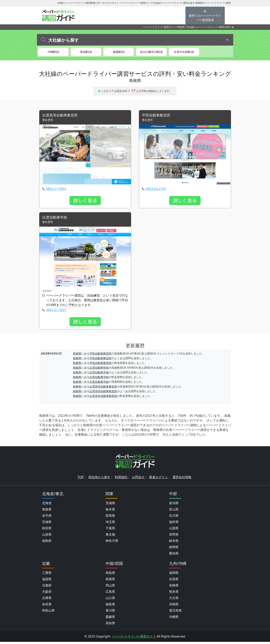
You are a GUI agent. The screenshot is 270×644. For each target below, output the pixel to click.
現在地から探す (99, 479)
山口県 (110, 600)
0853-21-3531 (56, 312)
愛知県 (174, 555)
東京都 (110, 537)
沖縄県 (174, 619)
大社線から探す (64, 40)
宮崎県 (174, 606)
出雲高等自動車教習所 (62, 117)
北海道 (47, 505)
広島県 (110, 594)
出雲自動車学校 (56, 219)
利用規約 (121, 479)
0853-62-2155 (156, 191)
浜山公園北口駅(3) (151, 52)
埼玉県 (110, 524)
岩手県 (47, 518)
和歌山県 (48, 613)
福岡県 (174, 575)
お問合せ (138, 479)
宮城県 (47, 524)
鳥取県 (110, 575)
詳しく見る (85, 202)
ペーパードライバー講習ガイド (159, 27)
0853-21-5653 (56, 191)
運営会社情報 (182, 479)
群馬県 (110, 518)
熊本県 (174, 594)
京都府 (47, 587)
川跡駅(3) (53, 52)
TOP (81, 479)
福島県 (47, 543)
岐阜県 (174, 543)
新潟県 (174, 505)
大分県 (174, 600)
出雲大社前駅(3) (184, 52)
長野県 (174, 537)
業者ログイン (158, 479)
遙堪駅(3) (119, 52)
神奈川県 (112, 543)
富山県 (174, 511)
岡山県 (110, 587)
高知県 (110, 625)
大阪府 (47, 594)
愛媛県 (110, 619)
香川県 (110, 613)
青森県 (47, 511)
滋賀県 (47, 581)
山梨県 (174, 530)
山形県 (47, 537)
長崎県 (174, 587)
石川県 (174, 518)
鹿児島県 (175, 613)
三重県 (47, 575)
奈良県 (47, 606)
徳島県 (110, 606)
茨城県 (110, 505)
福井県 (174, 524)
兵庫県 (47, 600)
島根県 (181, 27)
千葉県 (110, 530)
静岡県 (174, 549)
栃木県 (110, 511)
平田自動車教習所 (158, 117)
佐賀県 (174, 581)
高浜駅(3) (86, 52)
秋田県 (47, 530)
